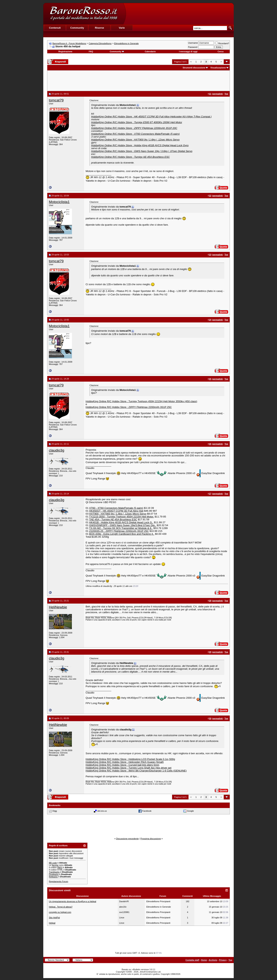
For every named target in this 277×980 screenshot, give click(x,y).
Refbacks (53, 877)
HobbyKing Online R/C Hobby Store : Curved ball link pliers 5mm (122, 765)
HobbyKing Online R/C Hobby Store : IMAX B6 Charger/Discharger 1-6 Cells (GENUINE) (136, 771)
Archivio (213, 960)
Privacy (223, 960)
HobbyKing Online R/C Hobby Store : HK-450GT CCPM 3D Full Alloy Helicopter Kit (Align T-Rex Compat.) (151, 117)
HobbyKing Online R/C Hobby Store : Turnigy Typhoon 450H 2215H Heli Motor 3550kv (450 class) (141, 401)
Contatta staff (192, 960)
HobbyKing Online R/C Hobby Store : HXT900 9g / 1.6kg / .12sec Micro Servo (135, 140)
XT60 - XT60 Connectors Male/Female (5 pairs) (116, 508)
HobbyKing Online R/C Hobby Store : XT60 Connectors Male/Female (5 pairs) (135, 134)
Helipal (52, 923)
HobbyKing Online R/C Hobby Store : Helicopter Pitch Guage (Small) (125, 762)
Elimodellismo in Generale (126, 43)
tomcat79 (56, 100)
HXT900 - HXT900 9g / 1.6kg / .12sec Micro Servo (118, 514)
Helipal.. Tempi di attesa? (61, 907)
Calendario (150, 51)
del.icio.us (102, 811)
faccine (55, 865)
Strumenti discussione (194, 68)
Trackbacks (54, 872)
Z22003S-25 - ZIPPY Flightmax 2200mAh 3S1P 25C (119, 531)
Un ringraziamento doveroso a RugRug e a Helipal (73, 901)
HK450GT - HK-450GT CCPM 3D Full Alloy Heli (116, 511)
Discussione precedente (127, 839)
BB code (53, 863)
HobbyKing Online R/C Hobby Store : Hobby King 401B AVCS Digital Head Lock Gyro (140, 145)
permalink (218, 94)
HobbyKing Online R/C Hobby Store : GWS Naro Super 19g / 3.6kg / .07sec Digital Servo (142, 151)
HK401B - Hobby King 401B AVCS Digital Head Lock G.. (121, 522)
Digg (55, 811)
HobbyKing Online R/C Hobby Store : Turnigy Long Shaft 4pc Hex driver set (128, 768)
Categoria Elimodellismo (100, 43)
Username (193, 43)
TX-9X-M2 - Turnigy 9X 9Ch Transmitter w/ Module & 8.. (121, 528)
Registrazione (65, 51)
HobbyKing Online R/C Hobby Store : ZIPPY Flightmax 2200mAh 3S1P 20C (134, 128)
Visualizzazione (218, 68)
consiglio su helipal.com (60, 912)
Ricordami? (222, 43)
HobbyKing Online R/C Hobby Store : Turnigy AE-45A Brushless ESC (130, 157)
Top (230, 960)
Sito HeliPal (54, 918)
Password (193, 47)
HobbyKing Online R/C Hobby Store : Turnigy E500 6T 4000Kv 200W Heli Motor (137, 122)
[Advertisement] (180, 14)
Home (204, 960)
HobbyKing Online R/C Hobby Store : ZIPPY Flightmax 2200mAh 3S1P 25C (129, 407)
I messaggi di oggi (188, 51)
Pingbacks (54, 874)
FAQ (91, 51)
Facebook (147, 811)
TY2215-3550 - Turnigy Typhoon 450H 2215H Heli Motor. (121, 517)
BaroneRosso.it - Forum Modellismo (69, 43)
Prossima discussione (151, 839)
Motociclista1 (59, 202)
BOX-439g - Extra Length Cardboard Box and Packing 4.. (122, 534)
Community (117, 51)
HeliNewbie (58, 607)
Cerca (221, 51)
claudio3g (57, 450)
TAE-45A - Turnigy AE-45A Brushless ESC (113, 519)
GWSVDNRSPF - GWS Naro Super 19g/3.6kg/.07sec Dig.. (123, 525)
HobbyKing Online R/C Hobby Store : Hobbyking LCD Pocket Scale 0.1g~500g (130, 759)
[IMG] (60, 867)
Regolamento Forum (58, 881)
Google (190, 811)
